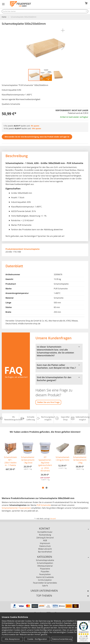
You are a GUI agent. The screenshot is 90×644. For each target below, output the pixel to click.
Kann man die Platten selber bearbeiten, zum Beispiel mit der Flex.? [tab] (59, 366)
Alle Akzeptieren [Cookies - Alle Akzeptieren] (12, 639)
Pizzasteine (45, 569)
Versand (53, 519)
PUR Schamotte (44, 505)
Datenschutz (45, 546)
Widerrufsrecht (45, 549)
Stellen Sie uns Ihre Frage (48, 402)
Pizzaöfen (45, 572)
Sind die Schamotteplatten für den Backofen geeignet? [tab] (59, 379)
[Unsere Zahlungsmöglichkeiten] (45, 608)
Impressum (45, 543)
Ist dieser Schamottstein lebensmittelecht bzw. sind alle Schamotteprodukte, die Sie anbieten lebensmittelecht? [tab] (59, 351)
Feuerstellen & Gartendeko (45, 583)
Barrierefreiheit (45, 552)
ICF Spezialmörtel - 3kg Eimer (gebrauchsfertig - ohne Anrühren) (45, 464)
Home (4, 17)
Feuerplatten (45, 574)
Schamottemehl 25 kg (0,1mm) (62, 459)
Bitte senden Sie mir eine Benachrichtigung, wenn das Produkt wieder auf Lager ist (37, 137)
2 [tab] (47, 488)
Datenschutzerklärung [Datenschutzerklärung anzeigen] (62, 639)
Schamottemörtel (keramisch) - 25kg (80, 460)
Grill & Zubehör (45, 580)
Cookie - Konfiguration (37, 639)
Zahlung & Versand (45, 538)
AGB (45, 540)
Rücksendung (45, 535)
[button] (3, 4)
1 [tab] (43, 488)
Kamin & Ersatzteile (45, 577)
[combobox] (45, 11)
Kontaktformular (45, 532)
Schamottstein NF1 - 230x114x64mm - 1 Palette (10, 461)
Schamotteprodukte (45, 560)
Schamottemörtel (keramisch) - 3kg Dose (28, 460)
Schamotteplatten (45, 563)
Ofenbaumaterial (45, 566)
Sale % (45, 586)
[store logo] (21, 4)
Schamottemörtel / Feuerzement (16, 508)
